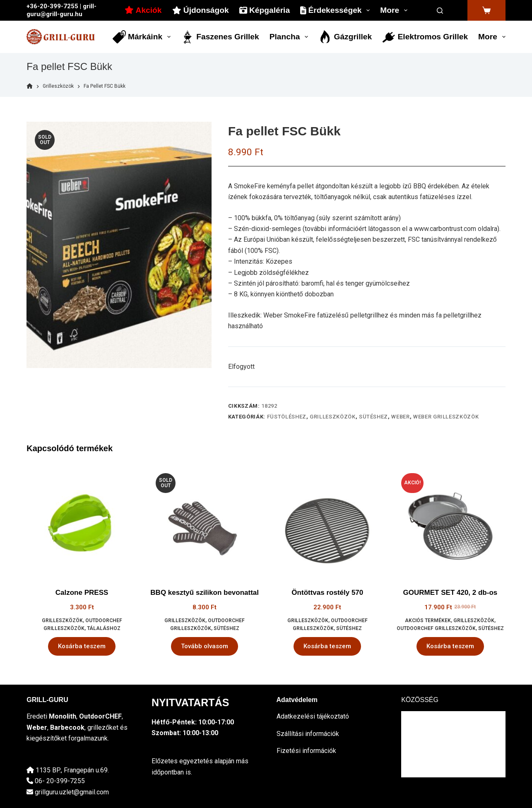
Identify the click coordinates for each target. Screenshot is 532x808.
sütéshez (373, 417)
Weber (400, 417)
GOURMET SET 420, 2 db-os (450, 593)
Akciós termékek (428, 620)
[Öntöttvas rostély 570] (328, 522)
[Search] (440, 11)
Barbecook (67, 727)
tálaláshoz (104, 628)
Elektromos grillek (425, 37)
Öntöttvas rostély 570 (327, 593)
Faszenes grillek (220, 37)
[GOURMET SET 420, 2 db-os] (450, 522)
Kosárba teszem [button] (82, 646)
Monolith (63, 716)
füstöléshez (287, 417)
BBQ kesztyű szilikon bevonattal (205, 593)
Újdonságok (201, 10)
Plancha (290, 37)
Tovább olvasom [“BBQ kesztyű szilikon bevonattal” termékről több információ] (205, 646)
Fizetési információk (306, 751)
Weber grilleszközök (446, 417)
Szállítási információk (308, 734)
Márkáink (143, 37)
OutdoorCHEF (100, 716)
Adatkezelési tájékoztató (313, 716)
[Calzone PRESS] (82, 522)
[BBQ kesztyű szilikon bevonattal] (205, 522)
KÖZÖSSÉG (420, 700)
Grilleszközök (332, 417)
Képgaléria (265, 10)
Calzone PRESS (82, 593)
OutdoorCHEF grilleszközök (436, 628)
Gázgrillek (345, 37)
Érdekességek (337, 10)
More (395, 10)
